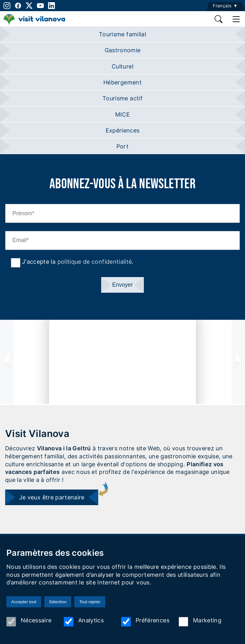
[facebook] (18, 6)
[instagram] (6, 6)
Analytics (84, 622)
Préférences (145, 622)
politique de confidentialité (95, 262)
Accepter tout (24, 602)
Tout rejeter (90, 602)
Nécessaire (29, 622)
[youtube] (40, 6)
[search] (219, 19)
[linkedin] (52, 6)
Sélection (58, 602)
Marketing (200, 622)
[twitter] (29, 6)
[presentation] (7, 362)
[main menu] (236, 19)
